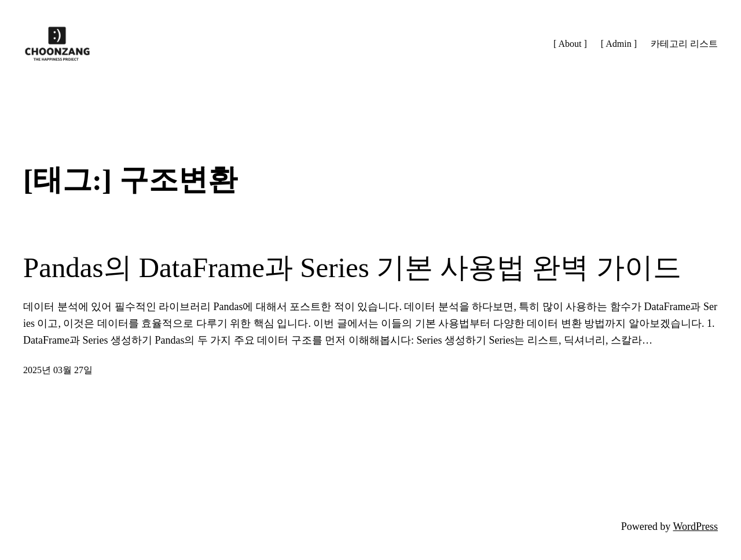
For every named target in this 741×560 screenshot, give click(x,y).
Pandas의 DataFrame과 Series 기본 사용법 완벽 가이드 (352, 268)
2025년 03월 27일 (58, 370)
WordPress (695, 526)
